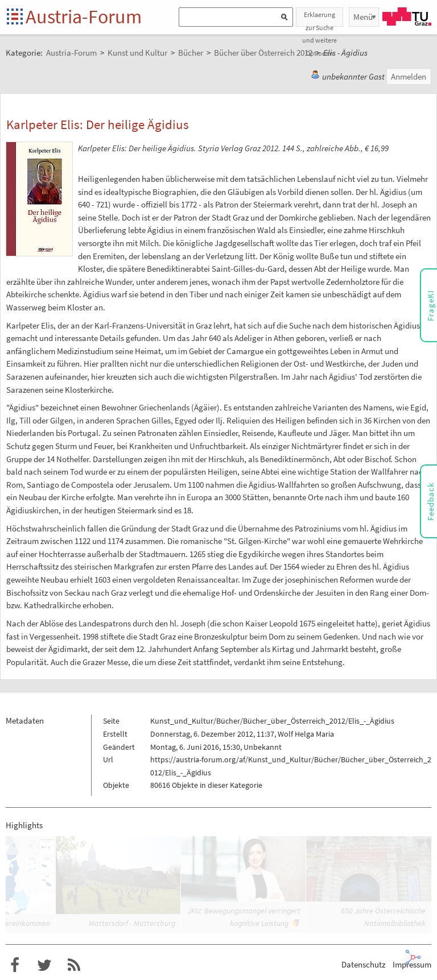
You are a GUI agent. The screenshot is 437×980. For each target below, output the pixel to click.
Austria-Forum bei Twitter (44, 965)
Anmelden (409, 76)
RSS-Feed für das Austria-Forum (74, 965)
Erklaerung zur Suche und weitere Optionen (319, 18)
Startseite (16, 17)
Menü (363, 17)
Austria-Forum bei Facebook (15, 965)
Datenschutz (363, 964)
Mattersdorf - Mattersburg (132, 923)
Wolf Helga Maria (306, 734)
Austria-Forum (84, 16)
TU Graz (407, 16)
